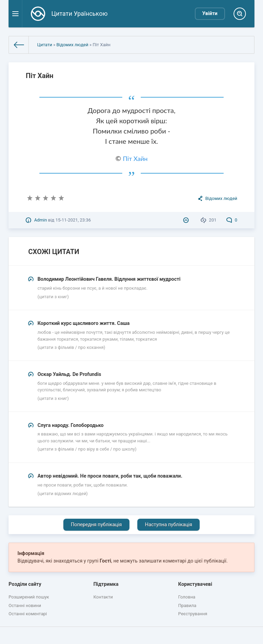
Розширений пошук (29, 597)
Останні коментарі (28, 614)
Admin (41, 220)
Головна (187, 597)
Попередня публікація (96, 525)
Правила (187, 605)
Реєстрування (193, 614)
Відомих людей (72, 45)
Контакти (103, 597)
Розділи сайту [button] (25, 584)
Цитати (45, 45)
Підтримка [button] (106, 584)
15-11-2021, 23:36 (73, 220)
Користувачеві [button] (195, 584)
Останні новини (25, 605)
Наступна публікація (168, 525)
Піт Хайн (135, 159)
